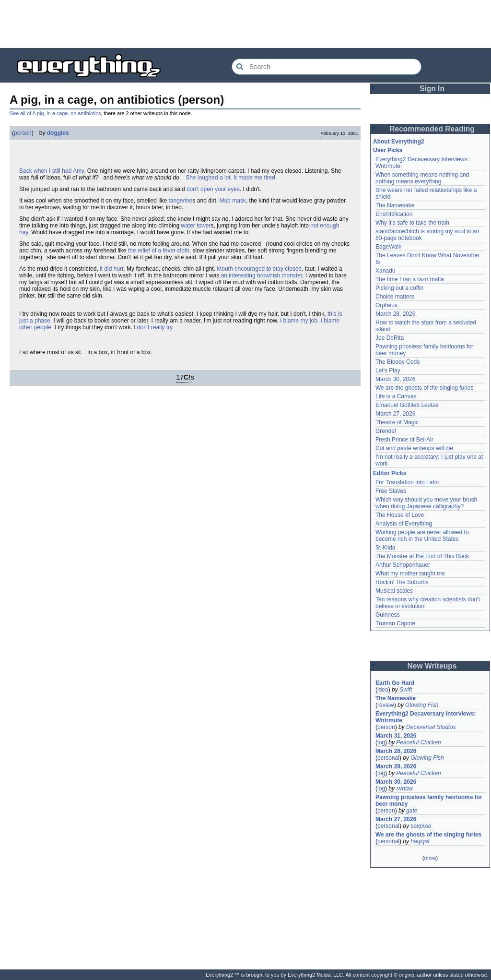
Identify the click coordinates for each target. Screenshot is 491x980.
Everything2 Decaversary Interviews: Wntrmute (426, 717)
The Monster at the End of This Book (422, 556)
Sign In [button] (432, 89)
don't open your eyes (213, 189)
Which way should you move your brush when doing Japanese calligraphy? (426, 503)
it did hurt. (112, 269)
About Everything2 (399, 142)
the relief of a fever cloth (159, 251)
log (381, 742)
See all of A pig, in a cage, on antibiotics (55, 113)
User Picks (388, 150)
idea (383, 690)
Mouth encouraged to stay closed (259, 269)
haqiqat (420, 841)
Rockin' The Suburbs (402, 582)
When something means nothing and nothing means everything (422, 178)
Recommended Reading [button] (432, 129)
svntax (404, 789)
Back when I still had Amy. (53, 171)
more (430, 858)
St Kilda (385, 548)
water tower (196, 226)
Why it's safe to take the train (412, 223)
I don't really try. (154, 327)
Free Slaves (391, 491)
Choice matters (395, 297)
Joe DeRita (390, 338)
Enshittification (394, 214)
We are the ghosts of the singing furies (425, 388)
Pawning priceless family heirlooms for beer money (429, 801)
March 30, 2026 (395, 379)
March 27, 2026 (395, 414)
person (23, 133)
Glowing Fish (422, 705)
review (386, 705)
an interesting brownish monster (262, 275)
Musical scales (394, 591)
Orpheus (386, 305)
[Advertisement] (245, 24)
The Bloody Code (398, 362)
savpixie (421, 826)
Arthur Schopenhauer (403, 565)
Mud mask (233, 201)
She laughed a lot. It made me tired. (231, 178)
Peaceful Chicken (418, 742)
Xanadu (385, 271)
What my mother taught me (410, 574)
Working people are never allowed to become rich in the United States (422, 536)
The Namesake (395, 205)
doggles (58, 133)
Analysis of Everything (404, 524)
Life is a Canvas (396, 396)
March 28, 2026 (395, 314)
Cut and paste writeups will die (414, 448)
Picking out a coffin (400, 288)
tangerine (180, 201)
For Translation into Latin (407, 482)
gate (412, 811)
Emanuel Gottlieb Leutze (407, 405)
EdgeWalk (388, 247)
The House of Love (400, 515)
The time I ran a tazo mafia (410, 279)
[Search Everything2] (327, 67)
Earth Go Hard (395, 683)
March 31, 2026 (396, 736)
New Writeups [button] (432, 666)
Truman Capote (395, 623)
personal (388, 758)
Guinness (388, 615)
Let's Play (388, 370)
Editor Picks (390, 473)
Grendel (386, 431)
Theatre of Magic (397, 422)
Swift (406, 690)
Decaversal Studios (431, 727)
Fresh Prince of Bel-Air (404, 440)
